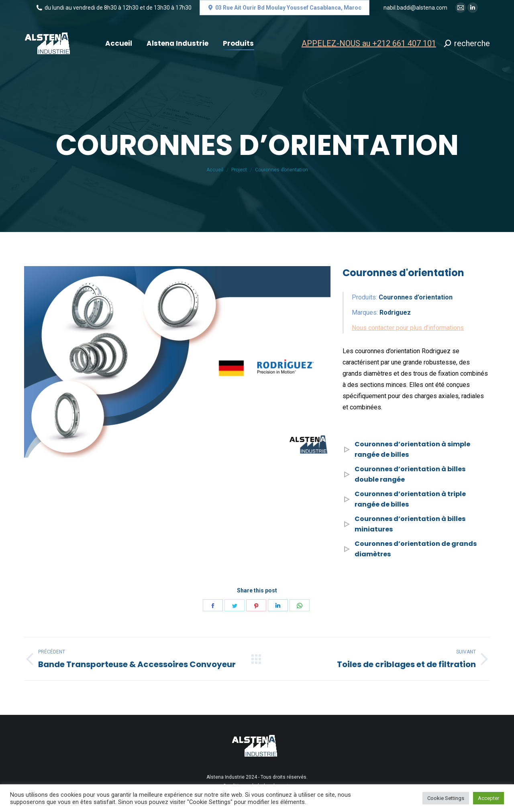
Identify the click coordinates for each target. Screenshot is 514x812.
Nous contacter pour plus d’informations (408, 328)
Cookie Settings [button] (446, 798)
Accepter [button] (489, 798)
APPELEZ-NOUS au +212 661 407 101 (369, 43)
